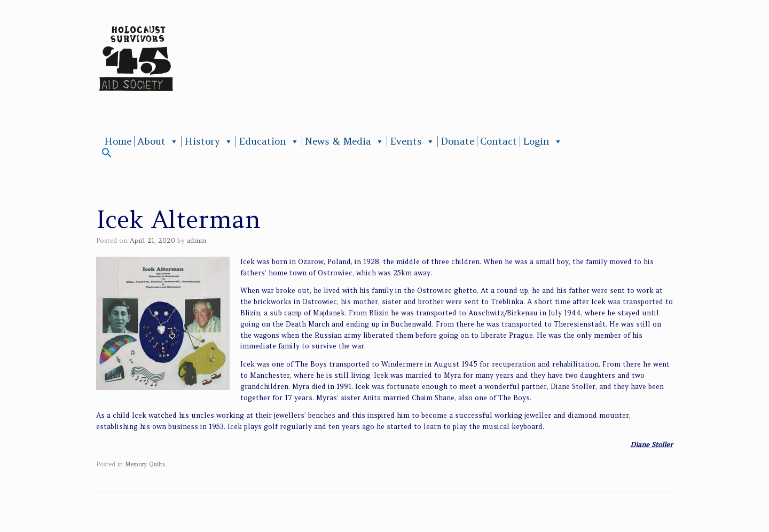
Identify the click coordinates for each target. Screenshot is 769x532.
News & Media (344, 141)
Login (543, 141)
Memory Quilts (145, 464)
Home (118, 141)
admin (197, 240)
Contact (499, 141)
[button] (107, 155)
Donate (457, 141)
